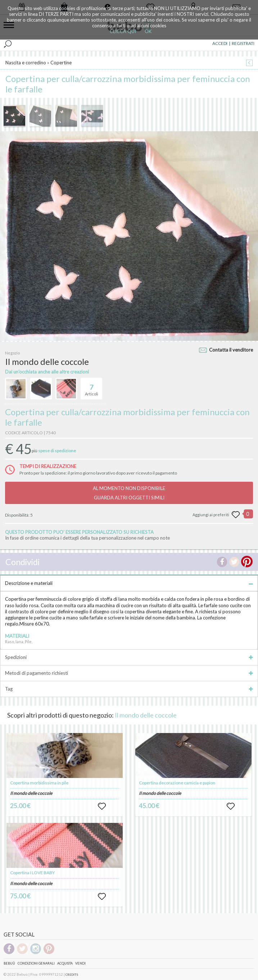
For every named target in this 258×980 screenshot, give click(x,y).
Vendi (80, 963)
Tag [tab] (129, 689)
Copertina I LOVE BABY (32, 873)
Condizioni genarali (36, 963)
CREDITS (72, 975)
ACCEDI (220, 43)
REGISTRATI (243, 43)
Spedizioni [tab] (129, 657)
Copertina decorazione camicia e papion (177, 783)
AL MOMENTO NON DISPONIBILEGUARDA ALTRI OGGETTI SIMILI (129, 493)
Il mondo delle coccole (146, 715)
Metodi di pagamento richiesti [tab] (129, 673)
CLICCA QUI (123, 31)
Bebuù (9, 963)
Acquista (65, 963)
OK (148, 31)
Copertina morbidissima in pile (39, 783)
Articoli (92, 387)
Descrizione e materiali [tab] (129, 583)
